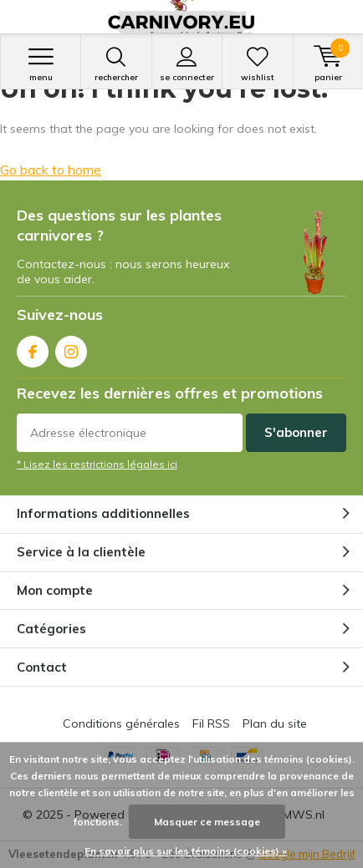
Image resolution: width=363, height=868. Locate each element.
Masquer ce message (207, 822)
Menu (41, 64)
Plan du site (275, 723)
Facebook (33, 348)
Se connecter (187, 64)
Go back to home (51, 170)
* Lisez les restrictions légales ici (97, 464)
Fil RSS (211, 723)
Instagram (71, 348)
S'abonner (296, 432)
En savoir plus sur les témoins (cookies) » (186, 851)
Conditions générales (121, 723)
